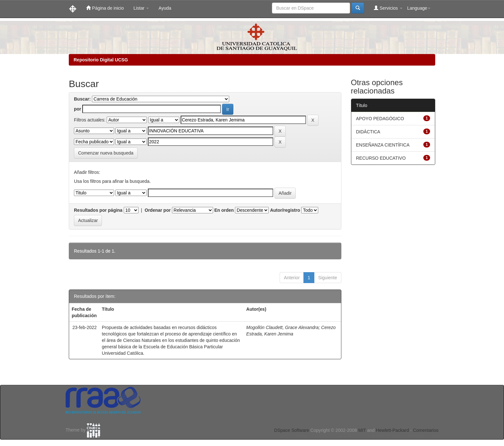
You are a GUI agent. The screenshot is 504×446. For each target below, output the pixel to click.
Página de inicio (105, 8)
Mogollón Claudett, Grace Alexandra (282, 327)
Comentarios (426, 430)
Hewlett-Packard (392, 430)
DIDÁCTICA (368, 132)
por (78, 109)
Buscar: (82, 99)
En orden (224, 210)
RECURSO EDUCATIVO (381, 158)
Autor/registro (285, 210)
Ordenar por (158, 210)
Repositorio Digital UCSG (101, 60)
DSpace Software (292, 430)
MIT (362, 430)
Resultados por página (98, 210)
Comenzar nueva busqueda (106, 153)
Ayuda (165, 8)
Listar (141, 8)
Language (419, 8)
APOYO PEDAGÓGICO (380, 119)
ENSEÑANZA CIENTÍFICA (383, 145)
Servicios (388, 8)
